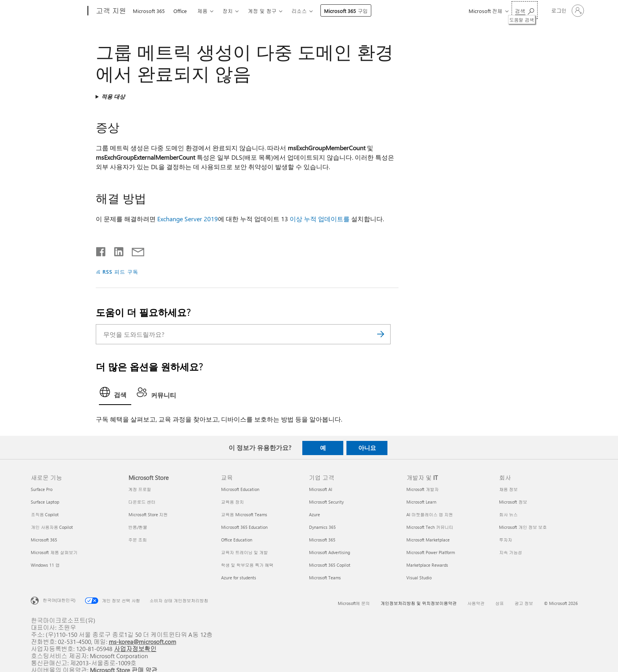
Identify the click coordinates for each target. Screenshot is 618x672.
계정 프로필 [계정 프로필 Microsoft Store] (140, 489)
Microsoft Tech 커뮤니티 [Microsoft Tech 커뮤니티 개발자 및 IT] (430, 527)
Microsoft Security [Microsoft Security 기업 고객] (326, 502)
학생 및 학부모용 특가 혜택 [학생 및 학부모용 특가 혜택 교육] (247, 565)
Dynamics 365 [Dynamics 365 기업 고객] (322, 527)
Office (180, 11)
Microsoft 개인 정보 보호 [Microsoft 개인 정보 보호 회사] (523, 527)
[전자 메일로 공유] (134, 250)
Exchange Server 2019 (188, 219)
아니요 (367, 448)
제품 (202, 11)
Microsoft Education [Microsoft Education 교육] (240, 489)
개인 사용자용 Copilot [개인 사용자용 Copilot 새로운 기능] (52, 527)
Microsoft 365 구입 (346, 11)
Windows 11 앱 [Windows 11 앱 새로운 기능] (45, 565)
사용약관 (476, 603)
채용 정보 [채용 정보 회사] (508, 489)
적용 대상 (113, 96)
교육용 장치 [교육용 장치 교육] (233, 502)
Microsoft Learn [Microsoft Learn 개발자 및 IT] (421, 502)
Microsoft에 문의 (354, 603)
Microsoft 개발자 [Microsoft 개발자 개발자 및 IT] (423, 489)
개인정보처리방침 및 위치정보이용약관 (419, 603)
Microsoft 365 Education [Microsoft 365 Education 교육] (244, 527)
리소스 (299, 11)
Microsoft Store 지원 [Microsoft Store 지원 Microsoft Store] (148, 514)
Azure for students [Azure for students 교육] (239, 578)
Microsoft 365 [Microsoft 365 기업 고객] (322, 540)
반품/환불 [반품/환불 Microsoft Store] (138, 527)
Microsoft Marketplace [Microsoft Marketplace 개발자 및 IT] (428, 540)
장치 (227, 11)
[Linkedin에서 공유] (116, 250)
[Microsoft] (58, 11)
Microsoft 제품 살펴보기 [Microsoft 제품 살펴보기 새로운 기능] (54, 552)
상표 (500, 603)
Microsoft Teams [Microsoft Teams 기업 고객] (325, 578)
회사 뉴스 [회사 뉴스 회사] (508, 514)
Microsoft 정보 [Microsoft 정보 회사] (513, 502)
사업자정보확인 (135, 649)
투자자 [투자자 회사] (505, 540)
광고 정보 (524, 603)
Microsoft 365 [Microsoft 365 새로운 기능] (44, 540)
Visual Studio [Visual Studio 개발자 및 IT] (419, 578)
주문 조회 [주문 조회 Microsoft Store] (138, 540)
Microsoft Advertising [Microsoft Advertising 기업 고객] (329, 552)
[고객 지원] (110, 11)
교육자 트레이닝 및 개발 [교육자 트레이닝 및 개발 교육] (245, 552)
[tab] (115, 394)
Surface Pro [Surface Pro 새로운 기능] (42, 489)
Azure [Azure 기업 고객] (315, 514)
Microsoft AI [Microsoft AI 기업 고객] (321, 489)
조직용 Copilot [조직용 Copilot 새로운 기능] (45, 514)
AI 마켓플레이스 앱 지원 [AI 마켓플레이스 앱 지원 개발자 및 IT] (430, 514)
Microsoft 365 (149, 11)
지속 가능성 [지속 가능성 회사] (510, 552)
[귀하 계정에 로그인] (567, 11)
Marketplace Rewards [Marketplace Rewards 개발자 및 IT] (427, 565)
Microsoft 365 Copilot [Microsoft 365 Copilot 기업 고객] (330, 565)
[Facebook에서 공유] (101, 250)
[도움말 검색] (525, 10)
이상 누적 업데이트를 (320, 219)
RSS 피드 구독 (120, 272)
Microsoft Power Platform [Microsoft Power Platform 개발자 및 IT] (431, 552)
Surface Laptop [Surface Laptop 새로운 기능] (45, 502)
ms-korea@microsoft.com (142, 641)
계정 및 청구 (262, 11)
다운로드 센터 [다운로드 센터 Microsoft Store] (142, 502)
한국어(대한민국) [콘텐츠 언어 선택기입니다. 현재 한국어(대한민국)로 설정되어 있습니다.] (59, 600)
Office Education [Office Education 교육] (237, 540)
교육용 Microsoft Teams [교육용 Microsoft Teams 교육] (244, 514)
